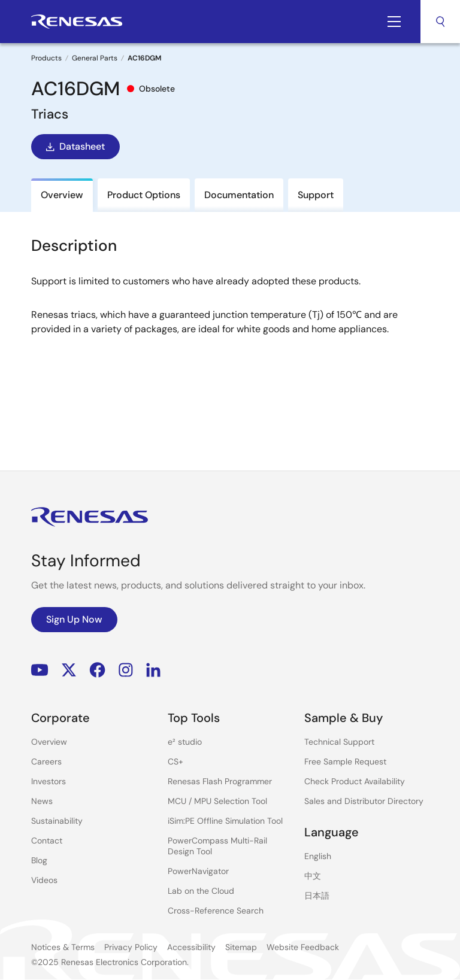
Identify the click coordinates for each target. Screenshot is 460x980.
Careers (46, 761)
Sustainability (57, 821)
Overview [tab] (62, 195)
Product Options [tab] (144, 195)
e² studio (185, 742)
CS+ (175, 761)
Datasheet (74, 147)
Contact (47, 841)
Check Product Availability (355, 781)
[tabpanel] (230, 324)
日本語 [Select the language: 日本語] (317, 896)
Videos (44, 880)
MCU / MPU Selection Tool (217, 801)
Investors (49, 781)
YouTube (40, 670)
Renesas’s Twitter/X (69, 670)
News (42, 801)
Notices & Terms (63, 947)
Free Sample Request (345, 761)
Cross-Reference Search (216, 911)
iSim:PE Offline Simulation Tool (225, 821)
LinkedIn (153, 670)
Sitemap (241, 947)
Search (440, 22)
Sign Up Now (74, 619)
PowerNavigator (198, 871)
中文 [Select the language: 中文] (313, 876)
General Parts (95, 58)
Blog (39, 860)
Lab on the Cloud (201, 891)
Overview (49, 742)
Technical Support (339, 742)
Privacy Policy (131, 947)
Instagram (126, 670)
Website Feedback (303, 947)
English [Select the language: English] (318, 856)
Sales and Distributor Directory (364, 801)
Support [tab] (316, 195)
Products (46, 58)
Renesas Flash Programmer (220, 781)
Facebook (97, 670)
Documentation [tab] (239, 195)
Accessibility (191, 947)
